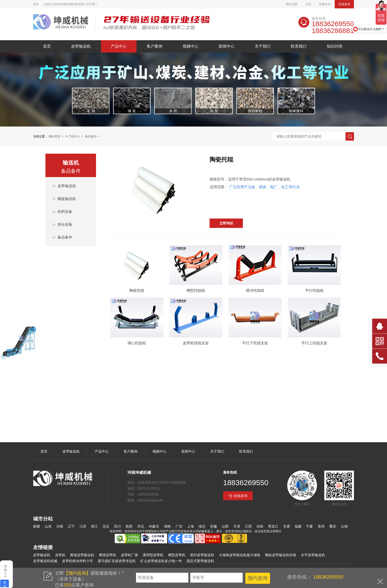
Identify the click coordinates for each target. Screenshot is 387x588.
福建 (298, 526)
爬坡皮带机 (108, 555)
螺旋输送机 (67, 199)
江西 (248, 526)
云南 (344, 526)
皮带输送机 (61, 23)
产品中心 (119, 46)
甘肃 (287, 526)
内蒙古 (154, 526)
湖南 (167, 526)
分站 (308, 4)
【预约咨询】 (77, 573)
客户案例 (155, 46)
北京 (106, 526)
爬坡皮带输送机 (82, 555)
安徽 (213, 526)
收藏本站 (325, 4)
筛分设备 (65, 224)
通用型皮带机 (153, 555)
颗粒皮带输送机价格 (281, 555)
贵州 (321, 526)
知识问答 (335, 46)
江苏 (83, 526)
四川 (117, 526)
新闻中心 (227, 46)
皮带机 (60, 555)
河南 (60, 526)
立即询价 (226, 223)
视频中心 (191, 46)
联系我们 (299, 46)
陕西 (129, 526)
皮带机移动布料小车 (77, 561)
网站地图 (292, 4)
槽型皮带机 (177, 555)
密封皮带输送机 (202, 555)
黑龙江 (273, 526)
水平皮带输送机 (313, 555)
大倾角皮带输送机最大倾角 (240, 555)
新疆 (37, 526)
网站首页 (55, 136)
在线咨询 (344, 4)
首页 (47, 46)
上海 (191, 526)
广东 (179, 526)
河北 (141, 526)
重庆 (333, 526)
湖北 (202, 526)
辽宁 (71, 526)
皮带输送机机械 (45, 561)
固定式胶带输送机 (200, 561)
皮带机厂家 (130, 555)
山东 (48, 526)
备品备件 (91, 136)
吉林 (260, 526)
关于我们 (263, 46)
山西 (225, 526)
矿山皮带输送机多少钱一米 (161, 561)
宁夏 (310, 526)
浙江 (94, 526)
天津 (237, 526)
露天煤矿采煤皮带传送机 (117, 561)
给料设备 (65, 211)
